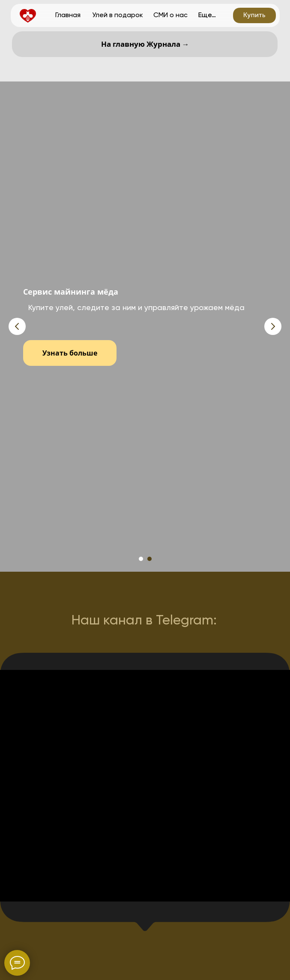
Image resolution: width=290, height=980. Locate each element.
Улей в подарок (118, 15)
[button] (254, 15)
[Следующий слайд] (273, 326)
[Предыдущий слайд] (17, 326)
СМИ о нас (170, 15)
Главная (68, 15)
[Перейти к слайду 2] (149, 559)
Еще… (207, 15)
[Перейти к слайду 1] (141, 559)
